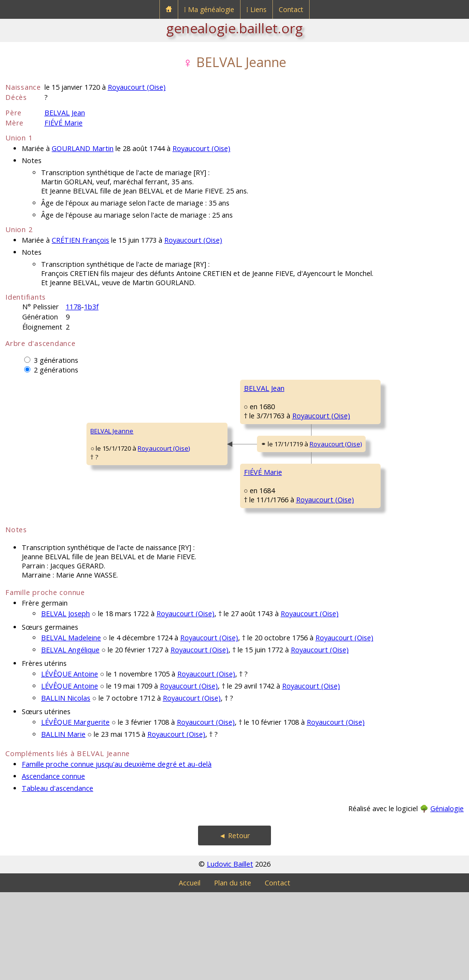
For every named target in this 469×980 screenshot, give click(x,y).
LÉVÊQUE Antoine (70, 762)
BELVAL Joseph (65, 701)
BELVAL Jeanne (33, 475)
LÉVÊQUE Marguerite (75, 810)
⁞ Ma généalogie (209, 9)
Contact (291, 9)
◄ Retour (234, 923)
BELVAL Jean (65, 113)
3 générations (56, 360)
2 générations (56, 370)
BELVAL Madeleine (71, 725)
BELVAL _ (334, 388)
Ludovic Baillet (230, 952)
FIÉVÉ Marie (64, 123)
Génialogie (447, 896)
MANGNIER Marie (346, 562)
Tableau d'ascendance (57, 876)
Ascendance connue (53, 864)
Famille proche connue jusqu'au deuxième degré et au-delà (117, 852)
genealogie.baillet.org (234, 28)
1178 (73, 307)
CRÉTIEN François (80, 240)
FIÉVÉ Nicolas (340, 504)
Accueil (190, 971)
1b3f (91, 307)
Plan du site (233, 971)
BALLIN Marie (63, 822)
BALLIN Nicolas (66, 786)
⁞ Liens (256, 9)
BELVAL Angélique (70, 738)
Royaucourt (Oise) (137, 87)
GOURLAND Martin (83, 148)
